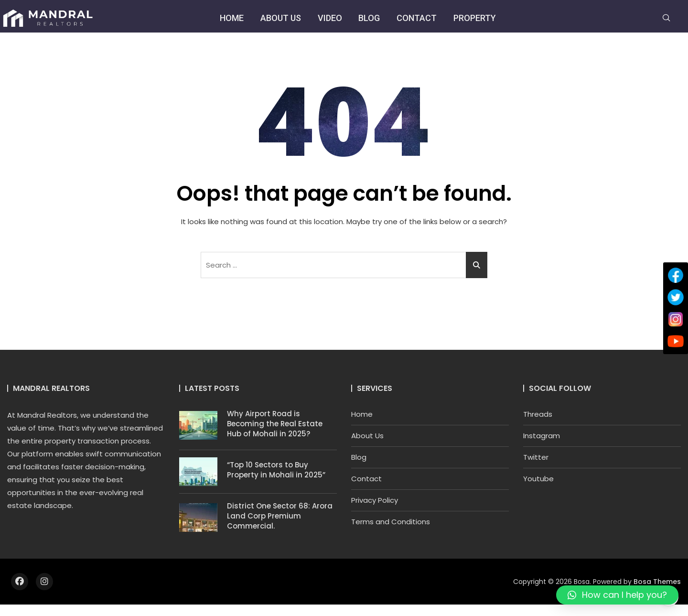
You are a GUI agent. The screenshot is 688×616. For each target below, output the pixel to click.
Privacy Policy (375, 500)
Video (329, 18)
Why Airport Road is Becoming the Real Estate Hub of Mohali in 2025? (275, 424)
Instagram (542, 436)
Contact (417, 18)
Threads (538, 414)
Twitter (536, 457)
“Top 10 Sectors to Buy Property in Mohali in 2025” (276, 470)
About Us (280, 18)
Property (475, 18)
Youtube (538, 479)
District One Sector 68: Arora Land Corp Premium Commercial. (280, 516)
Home (231, 18)
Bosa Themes (657, 582)
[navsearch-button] (666, 19)
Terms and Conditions (391, 522)
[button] (617, 595)
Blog (369, 18)
